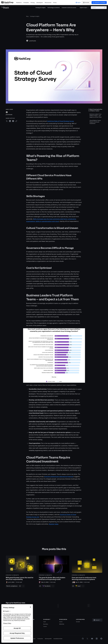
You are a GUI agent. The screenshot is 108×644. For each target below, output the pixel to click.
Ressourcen (48, 3)
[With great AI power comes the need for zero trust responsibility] (21, 569)
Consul (45, 626)
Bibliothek (62, 624)
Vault (45, 622)
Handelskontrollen (58, 639)
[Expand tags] (23, 586)
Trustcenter (40, 639)
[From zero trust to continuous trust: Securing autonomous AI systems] (87, 569)
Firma (55, 3)
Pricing (33, 3)
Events (61, 622)
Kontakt (78, 622)
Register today (54, 524)
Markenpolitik (48, 639)
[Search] (105, 8)
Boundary (46, 624)
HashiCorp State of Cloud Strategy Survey (61, 121)
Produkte (26, 3)
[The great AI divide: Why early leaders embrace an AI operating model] (54, 569)
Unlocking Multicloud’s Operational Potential (59, 477)
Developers (40, 3)
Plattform (19, 3)
